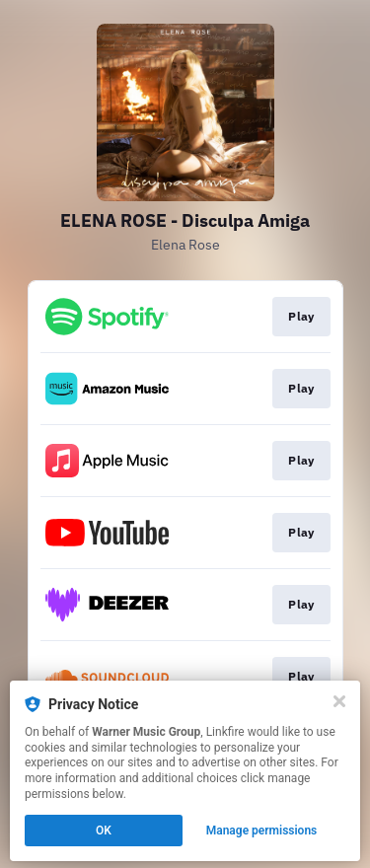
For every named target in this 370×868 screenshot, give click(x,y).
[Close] (339, 701)
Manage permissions (262, 831)
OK (104, 831)
